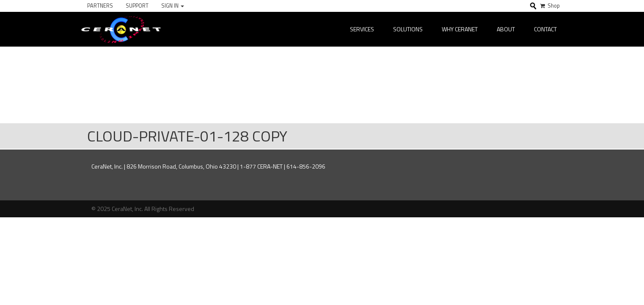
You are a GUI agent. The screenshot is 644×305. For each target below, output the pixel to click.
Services (362, 29)
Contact (545, 29)
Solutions (408, 29)
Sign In (173, 6)
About (506, 29)
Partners (100, 6)
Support (137, 6)
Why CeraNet (460, 29)
